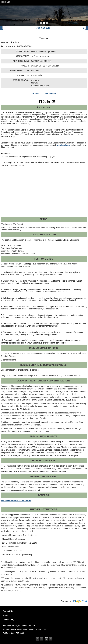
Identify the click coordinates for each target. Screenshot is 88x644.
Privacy (6, 615)
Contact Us (8, 611)
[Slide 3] (47, 23)
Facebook (37, 639)
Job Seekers (43, 28)
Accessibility (9, 619)
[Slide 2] (44, 23)
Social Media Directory (51, 639)
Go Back (36, 94)
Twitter (42, 639)
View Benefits (50, 94)
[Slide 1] (41, 23)
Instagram (46, 639)
